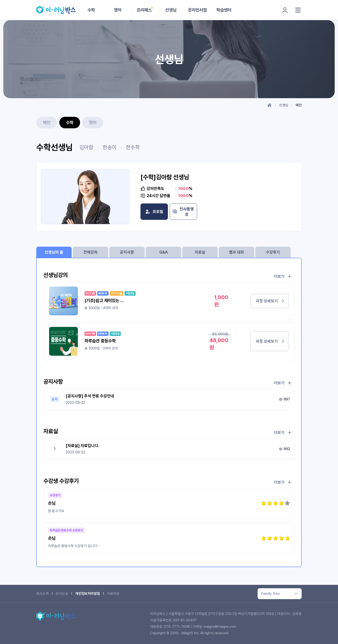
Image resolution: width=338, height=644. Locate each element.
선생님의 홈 (54, 252)
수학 (91, 10)
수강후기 (273, 252)
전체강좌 (90, 252)
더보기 (283, 276)
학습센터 (224, 10)
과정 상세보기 (265, 301)
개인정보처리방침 (88, 594)
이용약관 (113, 594)
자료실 (200, 252)
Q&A (164, 252)
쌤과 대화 (236, 252)
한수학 (133, 147)
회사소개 (42, 594)
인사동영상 (215, 212)
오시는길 (62, 594)
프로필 (165, 212)
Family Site (270, 594)
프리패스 (144, 10)
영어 (118, 10)
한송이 (110, 147)
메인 (47, 123)
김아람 (86, 147)
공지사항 (127, 252)
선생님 (171, 10)
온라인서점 (197, 10)
